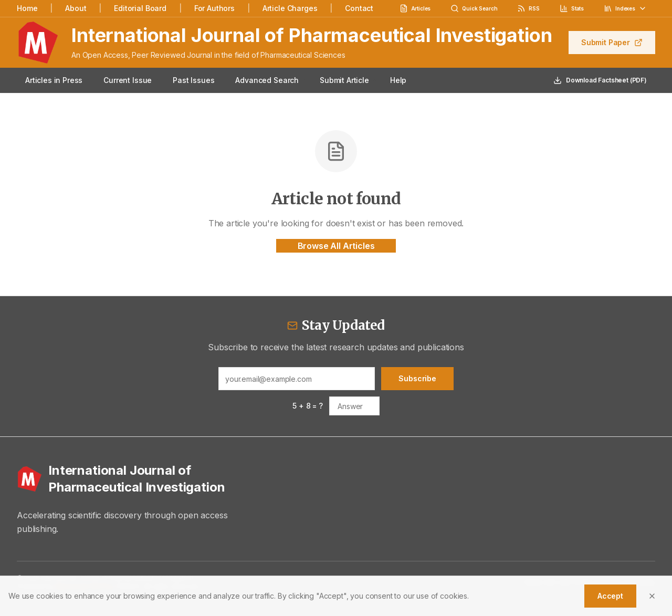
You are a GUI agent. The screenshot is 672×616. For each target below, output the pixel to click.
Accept (610, 596)
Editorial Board (140, 8)
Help (398, 80)
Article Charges (290, 8)
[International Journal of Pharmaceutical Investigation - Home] (129, 479)
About (76, 8)
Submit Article (344, 80)
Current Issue (128, 80)
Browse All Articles (336, 246)
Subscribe (417, 378)
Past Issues (193, 80)
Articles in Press (54, 80)
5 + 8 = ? (308, 406)
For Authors (214, 8)
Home (27, 8)
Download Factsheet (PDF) (600, 80)
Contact (359, 8)
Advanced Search (267, 80)
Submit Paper (612, 42)
